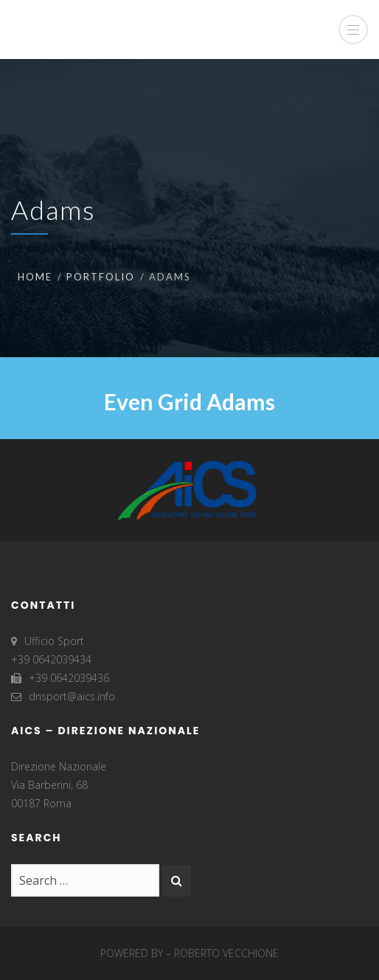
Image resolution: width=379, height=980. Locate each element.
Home (35, 277)
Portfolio (101, 277)
